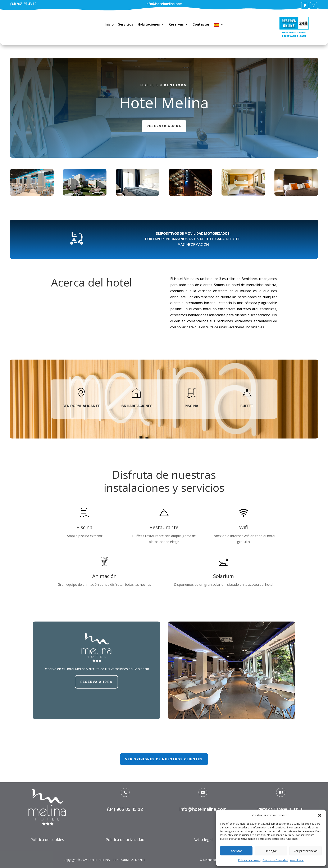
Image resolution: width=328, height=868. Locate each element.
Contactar (201, 25)
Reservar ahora (164, 126)
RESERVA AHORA (96, 682)
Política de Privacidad (275, 860)
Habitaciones (149, 25)
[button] (320, 815)
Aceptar (236, 851)
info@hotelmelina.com (164, 4)
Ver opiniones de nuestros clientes (164, 759)
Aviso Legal (297, 860)
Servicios (126, 25)
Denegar (271, 851)
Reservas (176, 25)
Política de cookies (249, 860)
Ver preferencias (306, 851)
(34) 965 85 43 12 (23, 4)
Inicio (109, 25)
